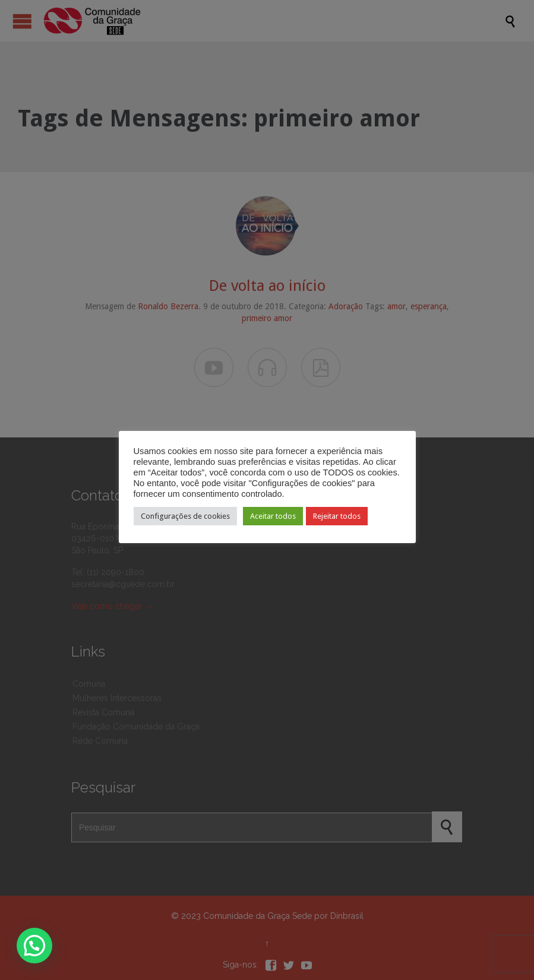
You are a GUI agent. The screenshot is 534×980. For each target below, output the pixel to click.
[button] (34, 946)
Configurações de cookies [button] (185, 516)
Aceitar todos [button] (273, 516)
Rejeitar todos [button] (337, 516)
